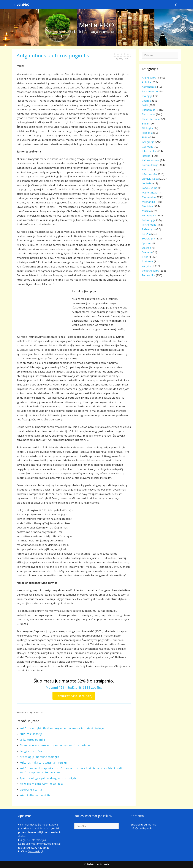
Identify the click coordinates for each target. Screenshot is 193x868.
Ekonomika (149, 110)
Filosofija (24, 713)
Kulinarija (148, 169)
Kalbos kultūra (151, 160)
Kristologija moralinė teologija (39, 757)
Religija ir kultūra (31, 751)
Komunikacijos (151, 165)
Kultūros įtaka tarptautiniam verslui (43, 763)
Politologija (149, 220)
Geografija (148, 142)
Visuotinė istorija (31, 789)
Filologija (147, 128)
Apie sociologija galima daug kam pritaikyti (48, 778)
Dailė (145, 105)
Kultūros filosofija (31, 734)
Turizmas (148, 261)
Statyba (146, 248)
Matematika (149, 197)
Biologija (147, 96)
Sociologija (148, 238)
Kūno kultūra (150, 174)
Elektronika (149, 114)
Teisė (145, 257)
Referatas (38, 713)
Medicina (147, 206)
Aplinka (146, 82)
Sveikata (147, 252)
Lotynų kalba (150, 188)
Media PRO (97, 25)
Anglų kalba (149, 78)
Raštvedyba (149, 229)
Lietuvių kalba (150, 179)
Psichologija (149, 225)
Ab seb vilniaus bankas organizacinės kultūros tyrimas (55, 745)
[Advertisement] (42, 310)
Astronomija (149, 87)
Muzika (146, 211)
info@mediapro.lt (141, 828)
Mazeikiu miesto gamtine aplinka (41, 784)
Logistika (147, 183)
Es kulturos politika (32, 740)
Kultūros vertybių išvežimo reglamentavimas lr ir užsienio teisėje (62, 728)
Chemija (147, 101)
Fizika (145, 137)
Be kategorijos (150, 91)
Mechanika (148, 202)
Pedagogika (149, 215)
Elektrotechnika (151, 119)
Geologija (148, 147)
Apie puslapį (35, 851)
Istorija (146, 156)
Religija (146, 234)
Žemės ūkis (149, 275)
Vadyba (146, 266)
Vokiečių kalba (151, 271)
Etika (145, 123)
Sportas (146, 243)
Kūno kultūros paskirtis (35, 795)
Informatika (149, 151)
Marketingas (149, 193)
